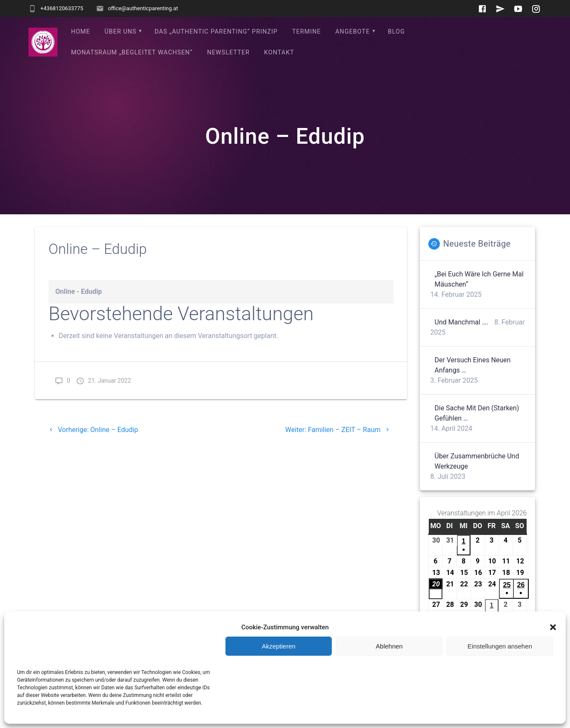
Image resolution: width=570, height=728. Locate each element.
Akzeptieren (278, 646)
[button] (553, 627)
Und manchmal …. (462, 322)
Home (81, 32)
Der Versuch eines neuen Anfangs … (473, 365)
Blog (396, 32)
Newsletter (228, 53)
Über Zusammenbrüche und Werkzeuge (477, 461)
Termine (307, 32)
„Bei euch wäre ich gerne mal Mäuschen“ (479, 279)
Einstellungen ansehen (500, 646)
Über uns (121, 32)
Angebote (352, 32)
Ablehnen (389, 646)
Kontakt (279, 53)
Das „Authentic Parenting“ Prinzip (216, 32)
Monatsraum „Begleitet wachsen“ (132, 53)
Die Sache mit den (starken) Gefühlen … (477, 413)
